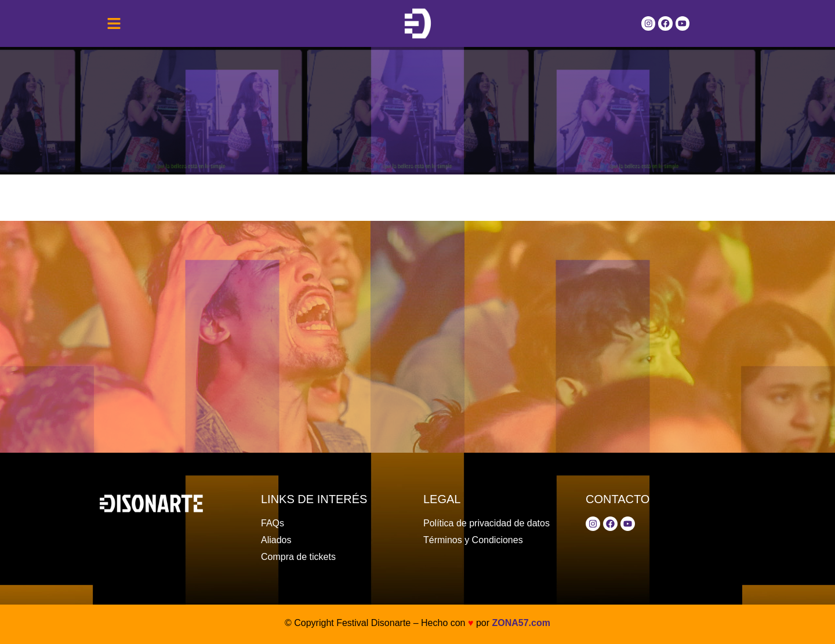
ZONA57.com (521, 623)
